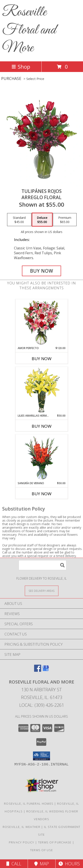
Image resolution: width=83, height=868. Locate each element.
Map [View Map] (42, 864)
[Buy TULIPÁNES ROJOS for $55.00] (42, 271)
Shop (21, 67)
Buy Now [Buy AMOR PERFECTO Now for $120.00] (42, 359)
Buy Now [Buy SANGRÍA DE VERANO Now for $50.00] (42, 494)
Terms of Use (42, 850)
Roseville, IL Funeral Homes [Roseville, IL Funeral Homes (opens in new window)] (29, 804)
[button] (41, 756)
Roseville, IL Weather (21, 827)
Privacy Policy (22, 842)
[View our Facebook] (38, 670)
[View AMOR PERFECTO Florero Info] (41, 323)
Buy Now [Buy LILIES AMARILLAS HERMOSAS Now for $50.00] (42, 426)
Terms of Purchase (55, 842)
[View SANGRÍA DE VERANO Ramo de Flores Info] (41, 458)
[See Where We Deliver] (42, 591)
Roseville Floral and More (29, 30)
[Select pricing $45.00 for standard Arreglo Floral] (19, 220)
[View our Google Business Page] (46, 670)
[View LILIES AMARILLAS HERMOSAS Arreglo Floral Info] (41, 390)
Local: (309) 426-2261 (42, 705)
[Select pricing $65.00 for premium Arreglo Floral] (65, 220)
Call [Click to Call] (14, 864)
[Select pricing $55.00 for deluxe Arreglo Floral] (42, 220)
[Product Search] (42, 565)
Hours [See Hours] (69, 864)
